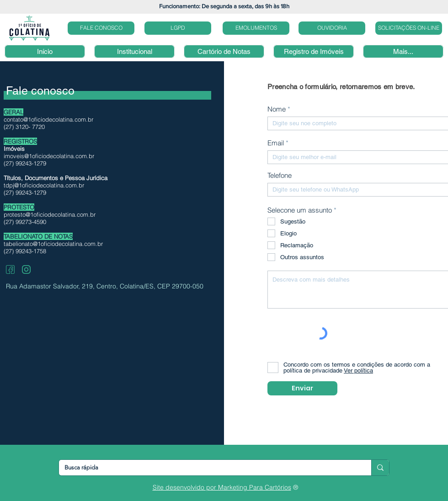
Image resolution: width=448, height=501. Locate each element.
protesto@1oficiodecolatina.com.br (50, 214)
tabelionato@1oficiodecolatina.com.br (53, 244)
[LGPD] (178, 28)
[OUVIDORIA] (332, 28)
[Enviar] (302, 388)
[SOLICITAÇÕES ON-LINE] (409, 28)
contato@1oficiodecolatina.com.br (48, 119)
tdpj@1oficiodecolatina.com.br (44, 185)
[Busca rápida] (208, 468)
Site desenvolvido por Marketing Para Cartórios (222, 487)
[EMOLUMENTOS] (256, 28)
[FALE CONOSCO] (101, 28)
